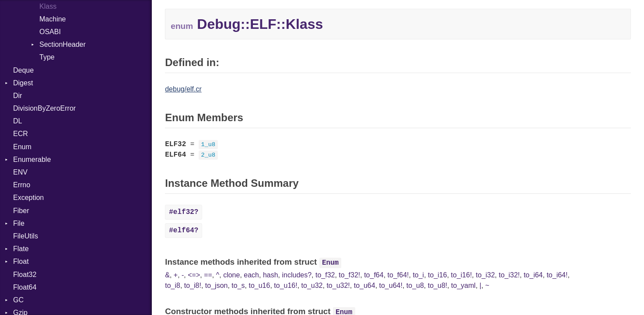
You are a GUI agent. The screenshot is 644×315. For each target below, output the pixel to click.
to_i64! (557, 275)
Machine (52, 19)
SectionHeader (63, 44)
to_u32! (338, 285)
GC (18, 300)
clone (231, 275)
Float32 (25, 275)
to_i (418, 275)
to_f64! (398, 275)
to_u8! (437, 285)
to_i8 (173, 285)
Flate (21, 249)
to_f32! (349, 275)
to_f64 (374, 275)
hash (271, 275)
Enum (22, 147)
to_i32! (509, 275)
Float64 (25, 287)
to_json (217, 285)
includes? (297, 275)
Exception (28, 198)
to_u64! (391, 285)
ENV (20, 172)
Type (47, 57)
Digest (23, 83)
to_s (238, 285)
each (251, 275)
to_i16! (462, 275)
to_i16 (437, 275)
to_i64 (533, 275)
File (19, 223)
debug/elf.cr (183, 89)
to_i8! (193, 285)
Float (21, 261)
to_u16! (285, 285)
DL (17, 121)
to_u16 (259, 285)
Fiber (21, 211)
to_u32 (312, 285)
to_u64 (365, 285)
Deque (23, 70)
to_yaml (463, 285)
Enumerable (32, 159)
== (208, 275)
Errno (22, 185)
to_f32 (325, 275)
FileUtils (26, 236)
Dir (17, 96)
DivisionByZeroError (44, 108)
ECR (21, 134)
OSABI (50, 32)
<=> (194, 275)
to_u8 (415, 285)
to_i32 (485, 275)
